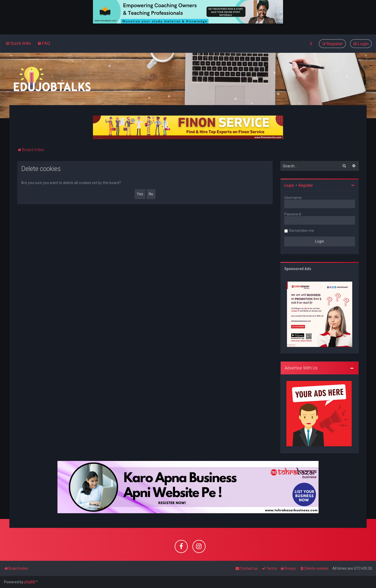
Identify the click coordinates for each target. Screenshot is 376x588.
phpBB (30, 582)
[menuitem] (44, 43)
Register (306, 185)
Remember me (302, 231)
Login (289, 185)
